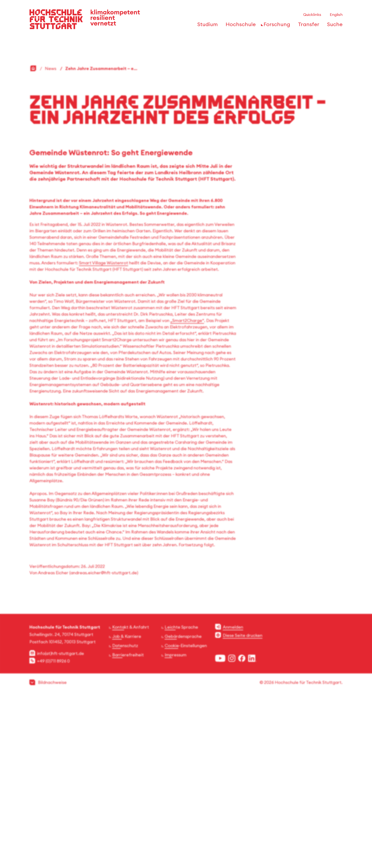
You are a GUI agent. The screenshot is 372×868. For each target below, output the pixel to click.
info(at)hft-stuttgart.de (60, 823)
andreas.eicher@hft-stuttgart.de (104, 742)
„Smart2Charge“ (187, 490)
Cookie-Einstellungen (186, 815)
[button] (186, 852)
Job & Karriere (127, 806)
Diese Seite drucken (243, 805)
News (51, 238)
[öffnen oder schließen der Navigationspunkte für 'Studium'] (206, 26)
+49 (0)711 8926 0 (53, 831)
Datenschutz (125, 815)
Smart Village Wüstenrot (104, 432)
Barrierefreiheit (128, 824)
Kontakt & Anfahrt (131, 797)
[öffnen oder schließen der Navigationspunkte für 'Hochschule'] (239, 26)
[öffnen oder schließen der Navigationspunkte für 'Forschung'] (276, 26)
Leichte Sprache (181, 797)
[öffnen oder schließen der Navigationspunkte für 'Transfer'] (307, 26)
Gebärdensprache (183, 806)
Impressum (176, 824)
